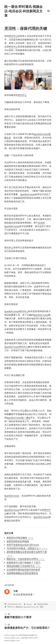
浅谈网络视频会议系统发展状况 (22, 573)
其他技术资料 (43, 604)
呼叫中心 (13, 36)
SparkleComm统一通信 (19, 418)
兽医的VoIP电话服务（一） (20, 538)
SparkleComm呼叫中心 (16, 311)
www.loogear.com (12, 641)
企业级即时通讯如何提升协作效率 (23, 570)
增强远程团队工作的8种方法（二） (24, 566)
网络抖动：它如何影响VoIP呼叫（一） (26, 559)
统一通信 (40, 607)
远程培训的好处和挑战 (18, 541)
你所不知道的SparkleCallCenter (23, 545)
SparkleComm (27, 194)
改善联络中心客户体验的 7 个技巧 (23, 562)
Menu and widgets (49, 14)
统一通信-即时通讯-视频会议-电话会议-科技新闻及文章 (23, 11)
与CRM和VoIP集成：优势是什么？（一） (27, 548)
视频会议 (19, 607)
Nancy (29, 604)
